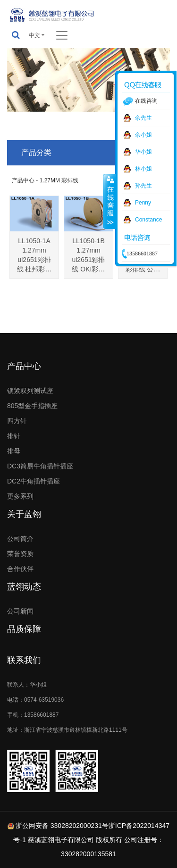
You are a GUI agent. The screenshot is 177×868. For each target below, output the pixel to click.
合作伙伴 (20, 569)
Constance (148, 220)
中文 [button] (34, 35)
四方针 (17, 421)
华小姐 (143, 152)
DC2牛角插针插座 (34, 481)
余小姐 (143, 135)
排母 (14, 451)
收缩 (110, 201)
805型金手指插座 (32, 406)
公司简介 (20, 539)
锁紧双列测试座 (30, 391)
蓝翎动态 (24, 587)
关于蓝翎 (24, 514)
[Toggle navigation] (62, 35)
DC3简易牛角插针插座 (40, 466)
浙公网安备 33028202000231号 (62, 826)
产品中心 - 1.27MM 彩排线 (45, 180)
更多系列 (20, 496)
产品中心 (24, 366)
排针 (14, 436)
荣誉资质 (20, 554)
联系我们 (24, 660)
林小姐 (143, 169)
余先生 (143, 118)
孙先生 (143, 186)
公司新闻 (20, 611)
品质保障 (24, 629)
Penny (143, 203)
